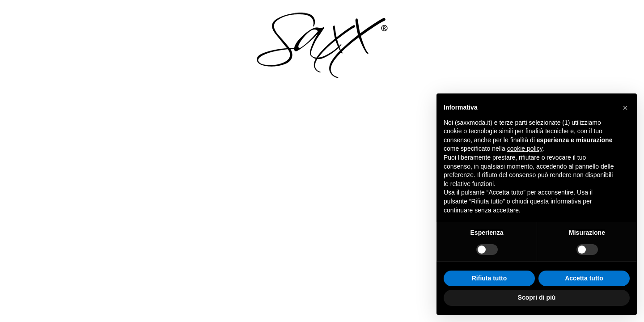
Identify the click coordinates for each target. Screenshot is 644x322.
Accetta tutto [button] (584, 278)
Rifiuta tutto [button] (489, 278)
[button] (625, 108)
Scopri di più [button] (537, 297)
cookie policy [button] (525, 148)
